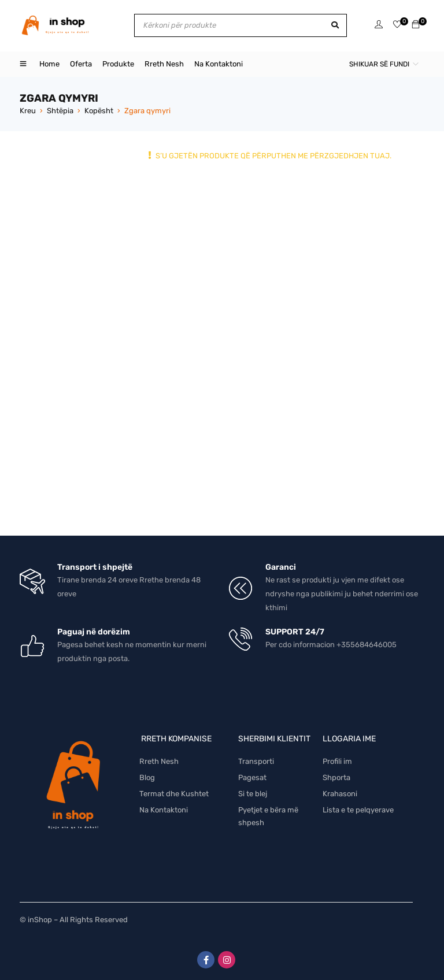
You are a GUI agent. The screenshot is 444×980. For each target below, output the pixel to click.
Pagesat (252, 777)
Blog (147, 777)
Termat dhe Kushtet (174, 794)
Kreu (28, 111)
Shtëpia (60, 111)
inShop (40, 920)
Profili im (337, 761)
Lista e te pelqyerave (358, 810)
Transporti (256, 761)
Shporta (336, 777)
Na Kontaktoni (164, 810)
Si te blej (253, 794)
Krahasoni (340, 794)
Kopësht (99, 111)
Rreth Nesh (159, 761)
